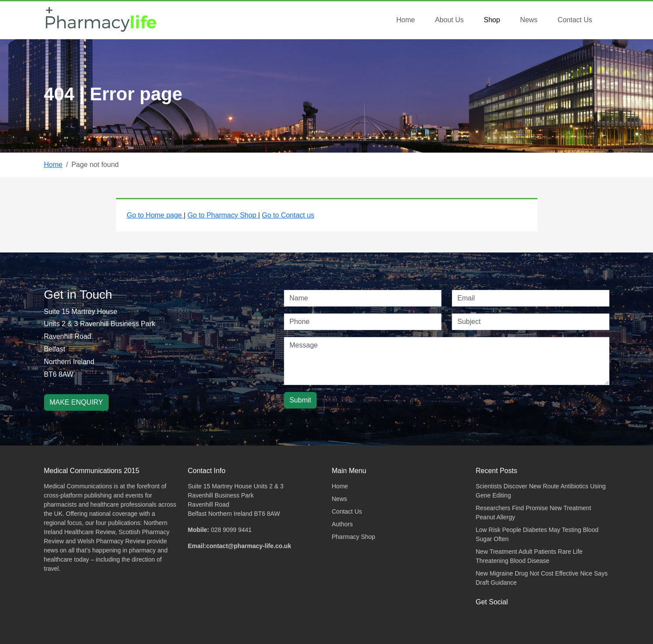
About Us (449, 20)
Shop (492, 20)
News (529, 20)
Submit (301, 400)
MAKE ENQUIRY (76, 402)
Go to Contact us (288, 215)
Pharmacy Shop (354, 537)
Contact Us (575, 20)
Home (405, 20)
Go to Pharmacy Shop (223, 215)
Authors (342, 524)
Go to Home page (156, 215)
